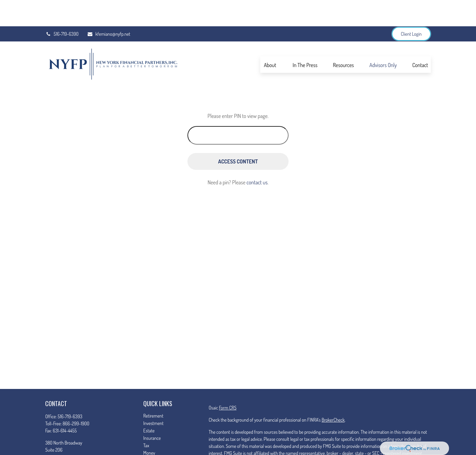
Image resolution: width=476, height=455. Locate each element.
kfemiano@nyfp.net (109, 8)
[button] (270, 38)
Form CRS (228, 381)
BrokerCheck (333, 393)
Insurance (152, 412)
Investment (153, 397)
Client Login (411, 8)
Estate (149, 404)
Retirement (153, 389)
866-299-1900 (76, 397)
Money (149, 427)
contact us (257, 156)
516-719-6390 (62, 8)
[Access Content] (238, 135)
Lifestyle (151, 434)
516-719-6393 (70, 390)
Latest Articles (156, 441)
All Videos (152, 449)
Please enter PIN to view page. (238, 90)
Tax (146, 419)
